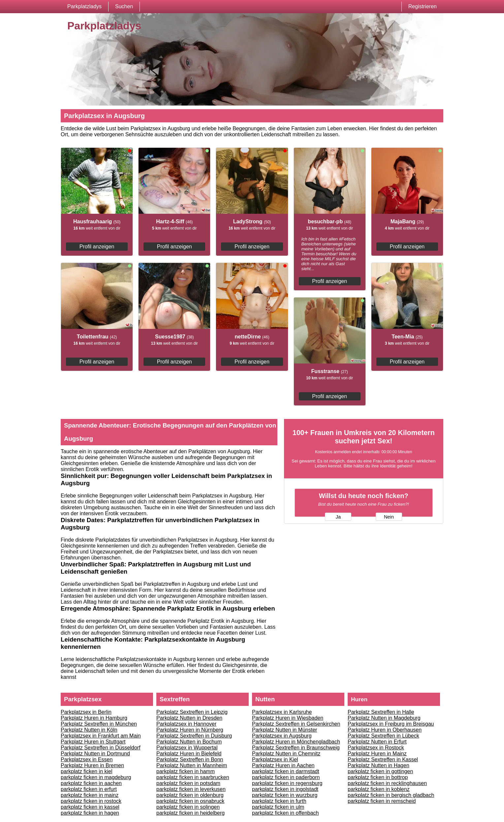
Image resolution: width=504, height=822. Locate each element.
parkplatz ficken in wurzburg (285, 795)
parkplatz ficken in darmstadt (286, 771)
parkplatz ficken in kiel (87, 771)
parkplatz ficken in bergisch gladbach (391, 795)
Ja (338, 517)
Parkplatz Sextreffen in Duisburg (194, 736)
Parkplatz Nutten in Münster (284, 730)
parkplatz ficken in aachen (91, 783)
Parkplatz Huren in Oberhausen (385, 730)
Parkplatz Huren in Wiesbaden (288, 718)
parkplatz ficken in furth (279, 801)
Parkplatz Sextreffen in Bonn (190, 759)
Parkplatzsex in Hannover (186, 724)
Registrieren (423, 6)
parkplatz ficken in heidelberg (190, 813)
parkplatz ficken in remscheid (382, 801)
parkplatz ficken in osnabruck (190, 801)
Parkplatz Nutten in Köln (89, 730)
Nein (389, 517)
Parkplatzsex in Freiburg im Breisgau (391, 724)
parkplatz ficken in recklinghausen (387, 783)
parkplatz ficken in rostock (91, 801)
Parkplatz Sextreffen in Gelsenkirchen (296, 724)
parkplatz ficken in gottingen (380, 771)
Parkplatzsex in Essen (87, 759)
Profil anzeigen (97, 247)
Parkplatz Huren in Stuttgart (93, 742)
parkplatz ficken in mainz (90, 795)
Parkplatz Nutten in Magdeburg (384, 718)
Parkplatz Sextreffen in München (99, 724)
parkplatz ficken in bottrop (378, 777)
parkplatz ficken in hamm (186, 771)
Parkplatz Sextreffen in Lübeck (383, 736)
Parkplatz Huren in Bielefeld (189, 754)
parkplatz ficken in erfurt (89, 789)
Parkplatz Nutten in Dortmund (95, 754)
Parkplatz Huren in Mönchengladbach (296, 742)
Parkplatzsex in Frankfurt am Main (101, 736)
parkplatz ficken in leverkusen (191, 789)
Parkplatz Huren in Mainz (377, 754)
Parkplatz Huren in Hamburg (94, 718)
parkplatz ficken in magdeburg (96, 777)
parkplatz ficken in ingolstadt (285, 789)
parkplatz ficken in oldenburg (190, 795)
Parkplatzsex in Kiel (275, 759)
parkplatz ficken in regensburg (287, 783)
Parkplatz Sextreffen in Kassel (383, 759)
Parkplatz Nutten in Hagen (378, 765)
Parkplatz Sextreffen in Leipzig (192, 712)
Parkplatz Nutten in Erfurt (377, 742)
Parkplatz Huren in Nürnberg (190, 730)
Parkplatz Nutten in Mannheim (192, 765)
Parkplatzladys (84, 6)
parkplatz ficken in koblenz (379, 789)
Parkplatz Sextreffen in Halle (381, 712)
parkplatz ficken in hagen (90, 813)
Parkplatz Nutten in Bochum (189, 742)
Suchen (124, 6)
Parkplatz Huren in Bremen (92, 765)
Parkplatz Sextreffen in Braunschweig (296, 748)
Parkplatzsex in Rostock (376, 748)
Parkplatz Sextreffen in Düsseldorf (101, 748)
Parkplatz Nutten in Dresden (189, 718)
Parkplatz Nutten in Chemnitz (286, 754)
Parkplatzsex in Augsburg (282, 736)
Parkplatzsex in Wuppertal (187, 748)
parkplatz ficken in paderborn (286, 777)
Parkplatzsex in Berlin (86, 712)
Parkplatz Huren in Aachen (283, 765)
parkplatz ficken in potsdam (188, 783)
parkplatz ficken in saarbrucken (193, 777)
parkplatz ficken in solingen (188, 807)
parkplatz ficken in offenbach (285, 813)
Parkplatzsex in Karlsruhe (282, 712)
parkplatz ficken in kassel (90, 807)
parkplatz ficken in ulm (278, 807)
